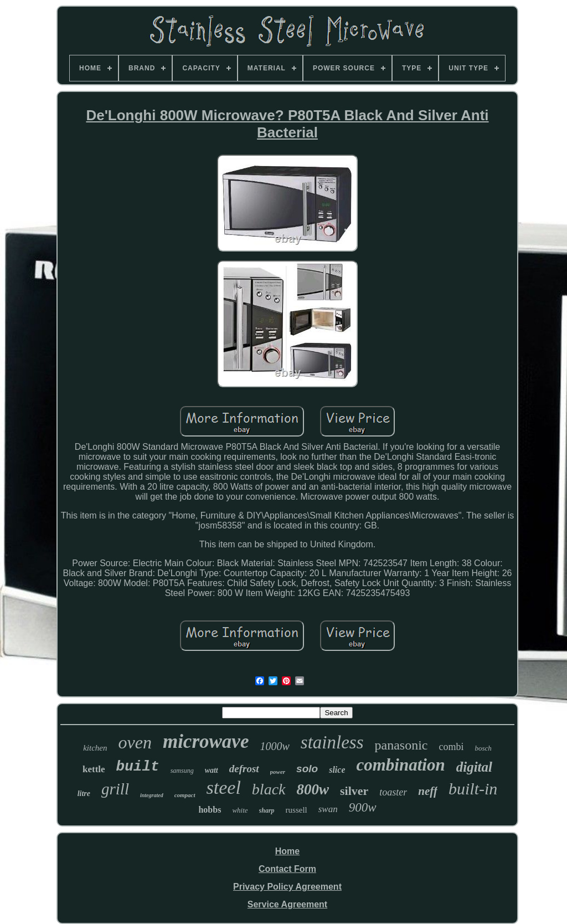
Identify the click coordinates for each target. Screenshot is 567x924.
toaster (393, 792)
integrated (152, 795)
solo (307, 769)
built (138, 767)
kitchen (95, 748)
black (269, 789)
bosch (483, 748)
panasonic (401, 745)
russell (297, 810)
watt (212, 770)
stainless (332, 742)
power (278, 772)
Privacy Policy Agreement (287, 887)
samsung (182, 771)
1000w (274, 746)
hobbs (210, 810)
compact (185, 795)
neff (428, 791)
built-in (473, 789)
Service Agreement (287, 904)
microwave (206, 741)
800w (313, 789)
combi (451, 747)
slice (337, 770)
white (240, 810)
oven (135, 742)
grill (115, 789)
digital (474, 767)
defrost (244, 769)
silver (354, 791)
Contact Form (287, 869)
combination (400, 765)
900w (363, 807)
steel (224, 787)
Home (287, 851)
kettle (94, 769)
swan (328, 809)
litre (84, 794)
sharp (267, 810)
